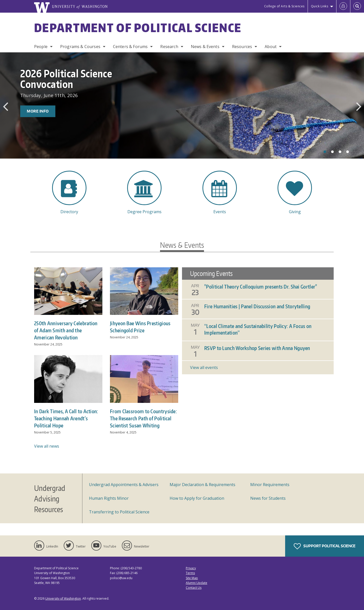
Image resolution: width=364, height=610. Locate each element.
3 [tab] (340, 152)
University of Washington (63, 598)
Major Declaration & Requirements (202, 485)
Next (359, 106)
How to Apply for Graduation (197, 498)
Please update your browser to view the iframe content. (258, 321)
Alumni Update (197, 583)
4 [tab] (348, 152)
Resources (242, 47)
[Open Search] (357, 6)
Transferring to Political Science (119, 512)
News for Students (268, 498)
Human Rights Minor (109, 498)
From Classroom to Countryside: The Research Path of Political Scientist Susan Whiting (143, 418)
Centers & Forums (130, 47)
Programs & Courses (80, 47)
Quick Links (320, 6)
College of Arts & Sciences (284, 6)
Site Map (192, 578)
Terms (190, 573)
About (271, 47)
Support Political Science (325, 546)
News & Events (205, 47)
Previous (5, 106)
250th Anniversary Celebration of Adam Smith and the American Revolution (66, 330)
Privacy (191, 568)
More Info (38, 111)
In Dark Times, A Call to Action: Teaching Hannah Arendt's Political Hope (66, 418)
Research (169, 47)
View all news (47, 446)
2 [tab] (332, 152)
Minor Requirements (270, 485)
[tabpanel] (182, 105)
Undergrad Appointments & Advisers (124, 485)
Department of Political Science (138, 28)
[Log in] (343, 6)
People (41, 47)
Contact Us (194, 588)
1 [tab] (325, 152)
